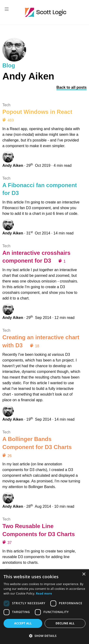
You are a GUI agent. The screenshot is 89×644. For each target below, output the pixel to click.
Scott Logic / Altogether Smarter (47, 12)
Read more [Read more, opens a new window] (44, 593)
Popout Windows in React (37, 112)
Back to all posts (72, 87)
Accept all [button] (23, 623)
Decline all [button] (65, 623)
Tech (6, 105)
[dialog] (44, 607)
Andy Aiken (13, 165)
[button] (44, 636)
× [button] (84, 574)
